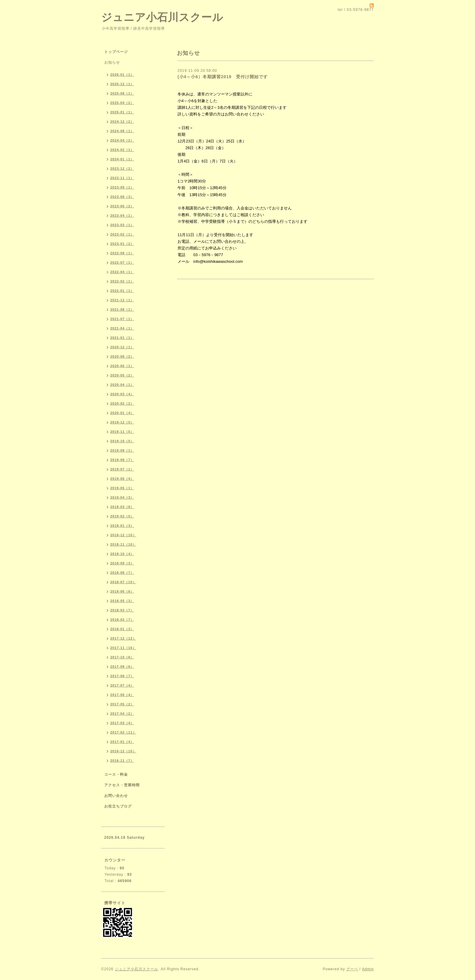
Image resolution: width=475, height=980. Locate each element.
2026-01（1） (122, 75)
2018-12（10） (123, 535)
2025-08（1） (122, 93)
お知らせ (112, 62)
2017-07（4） (122, 685)
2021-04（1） (122, 328)
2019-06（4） (122, 479)
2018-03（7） (122, 610)
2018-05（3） (122, 601)
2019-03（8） (122, 507)
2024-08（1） (122, 131)
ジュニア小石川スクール (162, 17)
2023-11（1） (122, 178)
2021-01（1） (122, 338)
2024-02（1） (122, 150)
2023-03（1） (122, 225)
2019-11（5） (122, 432)
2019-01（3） (122, 526)
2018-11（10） (123, 544)
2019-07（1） (122, 469)
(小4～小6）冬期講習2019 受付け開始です (223, 77)
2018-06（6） (122, 591)
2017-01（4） (122, 742)
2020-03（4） (122, 394)
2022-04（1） (122, 272)
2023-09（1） (122, 187)
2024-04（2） (122, 140)
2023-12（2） (122, 169)
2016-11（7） (122, 761)
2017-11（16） (123, 648)
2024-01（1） (122, 159)
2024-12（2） (122, 122)
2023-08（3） (122, 197)
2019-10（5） (122, 441)
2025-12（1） (122, 84)
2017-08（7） (122, 676)
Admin (368, 969)
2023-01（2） (122, 244)
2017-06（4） (122, 695)
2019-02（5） (122, 516)
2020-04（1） (122, 385)
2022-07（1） (122, 263)
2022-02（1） (122, 281)
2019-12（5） (122, 422)
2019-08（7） (122, 460)
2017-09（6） (122, 667)
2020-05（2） (122, 375)
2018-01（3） (122, 629)
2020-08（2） (122, 356)
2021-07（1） (122, 319)
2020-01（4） (122, 413)
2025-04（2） (122, 103)
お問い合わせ (116, 796)
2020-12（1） (122, 347)
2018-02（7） (122, 620)
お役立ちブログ (118, 806)
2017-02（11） (123, 732)
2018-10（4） (122, 554)
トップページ (116, 52)
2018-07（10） (123, 582)
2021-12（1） (122, 300)
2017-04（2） (122, 714)
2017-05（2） (122, 704)
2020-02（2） (122, 403)
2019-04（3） (122, 497)
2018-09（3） (122, 563)
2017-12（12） (123, 638)
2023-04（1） (122, 216)
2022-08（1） (122, 253)
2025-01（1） (122, 112)
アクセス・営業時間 (122, 785)
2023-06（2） (122, 206)
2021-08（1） (122, 309)
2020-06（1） (122, 366)
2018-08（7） (122, 573)
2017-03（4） (122, 723)
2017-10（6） (122, 657)
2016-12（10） (123, 751)
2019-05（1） (122, 488)
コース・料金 (116, 774)
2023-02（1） (122, 234)
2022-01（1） (122, 291)
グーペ (352, 969)
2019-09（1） (122, 450)
